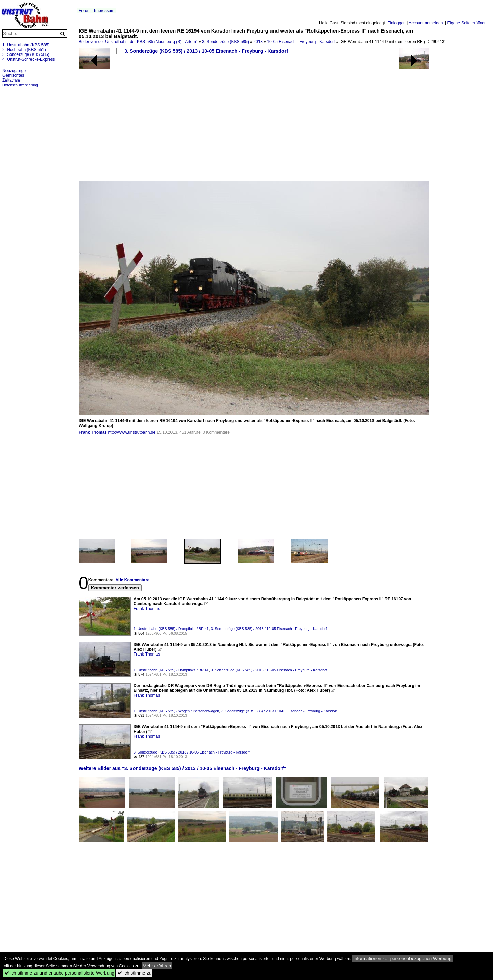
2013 (258, 42)
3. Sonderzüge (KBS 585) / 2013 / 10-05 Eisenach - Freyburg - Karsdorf (206, 51)
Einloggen (396, 23)
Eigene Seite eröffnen (467, 23)
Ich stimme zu (134, 973)
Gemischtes (13, 75)
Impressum (104, 11)
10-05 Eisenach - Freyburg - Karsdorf (301, 42)
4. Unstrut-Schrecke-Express (29, 59)
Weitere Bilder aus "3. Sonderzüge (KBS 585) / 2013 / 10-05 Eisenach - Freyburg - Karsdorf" (182, 768)
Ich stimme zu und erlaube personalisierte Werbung (59, 973)
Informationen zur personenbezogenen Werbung (402, 959)
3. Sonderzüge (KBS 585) (225, 42)
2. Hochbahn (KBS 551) (24, 50)
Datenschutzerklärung (20, 85)
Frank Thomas (93, 432)
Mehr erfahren (157, 966)
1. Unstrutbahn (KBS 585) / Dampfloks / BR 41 (171, 629)
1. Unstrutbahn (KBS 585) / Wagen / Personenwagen (176, 711)
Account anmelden (426, 23)
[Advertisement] (282, 120)
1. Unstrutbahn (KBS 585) (26, 45)
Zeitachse (11, 80)
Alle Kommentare (132, 580)
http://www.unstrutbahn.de (132, 432)
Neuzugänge (14, 71)
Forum (85, 11)
